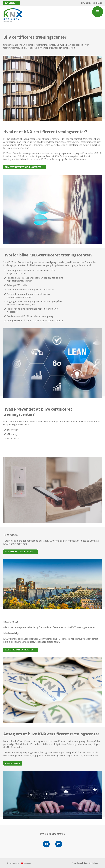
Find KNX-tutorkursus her (19, 552)
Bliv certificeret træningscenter (23, 167)
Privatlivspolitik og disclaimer (85, 863)
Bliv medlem (10, 3)
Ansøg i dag (11, 763)
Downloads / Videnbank (91, 3)
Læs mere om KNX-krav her (19, 650)
